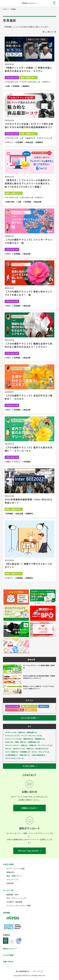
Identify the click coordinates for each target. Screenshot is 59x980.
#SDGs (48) (9, 742)
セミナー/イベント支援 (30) (15, 710)
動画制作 (25, 86)
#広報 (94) (22, 732)
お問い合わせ (8, 961)
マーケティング (11, 197)
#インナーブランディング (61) (32, 736)
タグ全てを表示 (29, 766)
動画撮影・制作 (12, 895)
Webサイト (30, 138)
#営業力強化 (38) (34, 742)
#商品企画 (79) (32, 732)
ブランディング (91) (13, 706)
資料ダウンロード (10, 949)
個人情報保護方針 (23, 971)
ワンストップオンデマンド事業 (19, 906)
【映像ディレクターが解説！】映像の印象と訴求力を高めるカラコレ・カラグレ (28, 69)
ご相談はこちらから (29, 808)
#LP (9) (34, 752)
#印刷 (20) (33, 745)
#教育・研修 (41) (21, 742)
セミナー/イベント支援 (15, 869)
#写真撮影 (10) (25, 752)
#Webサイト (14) (19, 749)
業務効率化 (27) (31, 710)
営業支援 (10, 883)
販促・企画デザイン (29, 78)
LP (22, 138)
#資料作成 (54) (28, 739)
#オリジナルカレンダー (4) (14, 758)
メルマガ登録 (8, 955)
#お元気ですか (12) (42, 749)
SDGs (8, 254)
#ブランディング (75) (13, 736)
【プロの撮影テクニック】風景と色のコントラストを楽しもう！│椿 (29, 293)
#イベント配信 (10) (12, 752)
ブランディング (12, 78)
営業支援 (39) (44, 706)
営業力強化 (10, 202)
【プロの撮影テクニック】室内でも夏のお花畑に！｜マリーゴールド (29, 449)
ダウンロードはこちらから (29, 851)
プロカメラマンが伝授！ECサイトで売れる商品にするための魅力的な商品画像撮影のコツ (29, 125)
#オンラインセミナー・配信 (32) (16, 745)
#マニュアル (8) (44, 752)
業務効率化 (11, 872)
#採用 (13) (30, 749)
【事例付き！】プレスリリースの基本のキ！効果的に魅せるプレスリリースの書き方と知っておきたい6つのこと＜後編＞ (28, 183)
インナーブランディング (30, 82)
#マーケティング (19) (45, 745)
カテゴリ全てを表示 (29, 718)
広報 (7, 86)
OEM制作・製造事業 (14, 902)
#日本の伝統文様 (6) (38, 755)
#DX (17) (8, 749)
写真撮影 (15, 86)
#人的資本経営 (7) (11, 755)
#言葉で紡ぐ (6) (25, 755)
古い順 (53, 32)
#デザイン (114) (11, 732)
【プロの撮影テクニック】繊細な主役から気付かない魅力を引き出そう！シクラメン (29, 345)
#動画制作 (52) (40, 739)
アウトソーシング (45, 138)
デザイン (46, 82)
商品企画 (29, 142)
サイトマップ (38, 971)
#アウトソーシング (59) (13, 739)
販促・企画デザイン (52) (29, 706)
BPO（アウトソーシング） (17, 898)
